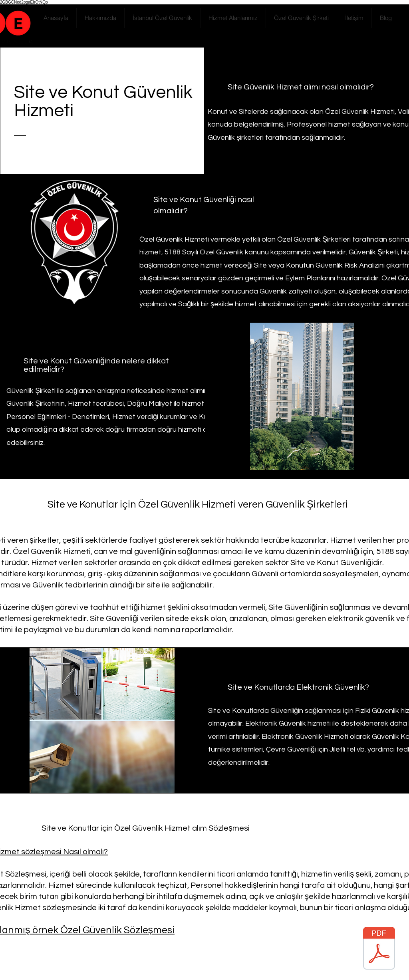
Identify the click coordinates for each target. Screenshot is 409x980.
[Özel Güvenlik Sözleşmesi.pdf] (379, 949)
